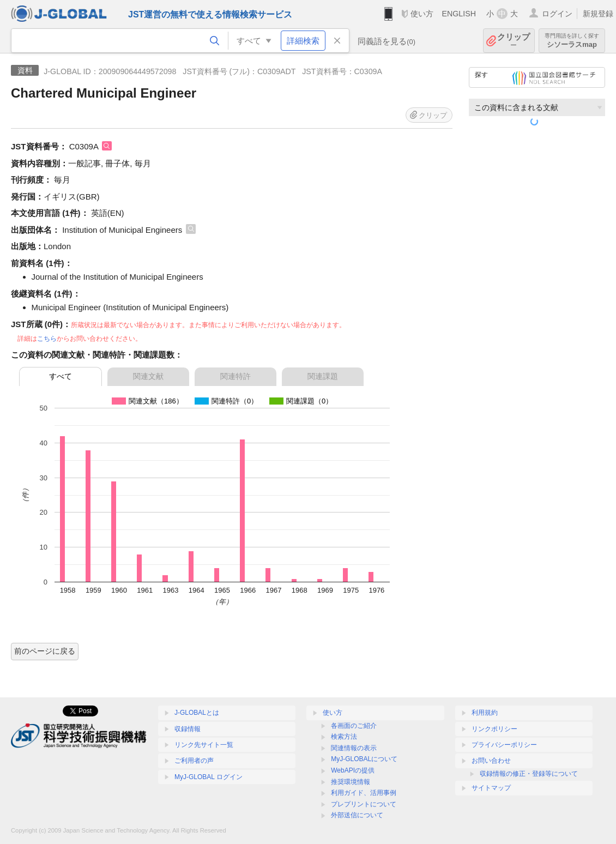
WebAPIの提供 (353, 770)
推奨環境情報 (351, 782)
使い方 (422, 14)
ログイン (557, 14)
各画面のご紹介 (354, 726)
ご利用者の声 (194, 761)
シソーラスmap (572, 41)
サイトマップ (491, 788)
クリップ (514, 41)
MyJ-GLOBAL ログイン (209, 777)
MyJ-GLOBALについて (364, 759)
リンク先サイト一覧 (204, 745)
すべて (61, 376)
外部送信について (357, 815)
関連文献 (148, 376)
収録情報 (188, 729)
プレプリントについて (364, 804)
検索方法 (344, 737)
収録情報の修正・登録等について (529, 774)
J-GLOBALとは (197, 713)
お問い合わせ (491, 761)
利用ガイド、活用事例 (364, 793)
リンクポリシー (494, 729)
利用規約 (485, 713)
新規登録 (598, 14)
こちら (47, 339)
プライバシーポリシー (504, 745)
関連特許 (235, 376)
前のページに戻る (45, 651)
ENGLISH (459, 14)
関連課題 (323, 376)
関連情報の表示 (354, 748)
